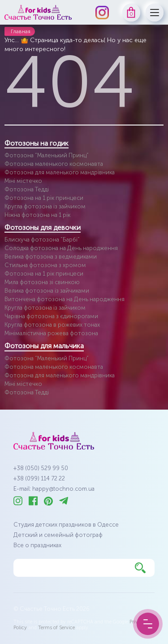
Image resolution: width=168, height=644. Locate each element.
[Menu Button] (148, 624)
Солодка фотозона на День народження (61, 248)
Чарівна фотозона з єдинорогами (51, 316)
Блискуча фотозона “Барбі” (42, 240)
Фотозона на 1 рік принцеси (44, 198)
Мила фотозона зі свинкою (42, 282)
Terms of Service (56, 628)
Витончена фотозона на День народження (65, 299)
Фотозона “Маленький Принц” (47, 155)
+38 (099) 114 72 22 (39, 478)
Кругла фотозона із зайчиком (45, 206)
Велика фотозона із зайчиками (47, 291)
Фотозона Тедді (27, 189)
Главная (21, 31)
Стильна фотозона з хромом (45, 265)
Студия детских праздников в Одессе (66, 525)
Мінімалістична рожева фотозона (51, 333)
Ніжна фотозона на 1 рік (37, 215)
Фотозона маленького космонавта (54, 164)
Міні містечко (23, 181)
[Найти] (140, 568)
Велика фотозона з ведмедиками (51, 257)
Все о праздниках (37, 545)
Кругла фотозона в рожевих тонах (52, 325)
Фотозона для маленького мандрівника (60, 172)
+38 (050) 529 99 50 (41, 468)
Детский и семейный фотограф (58, 535)
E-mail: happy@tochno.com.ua (54, 489)
